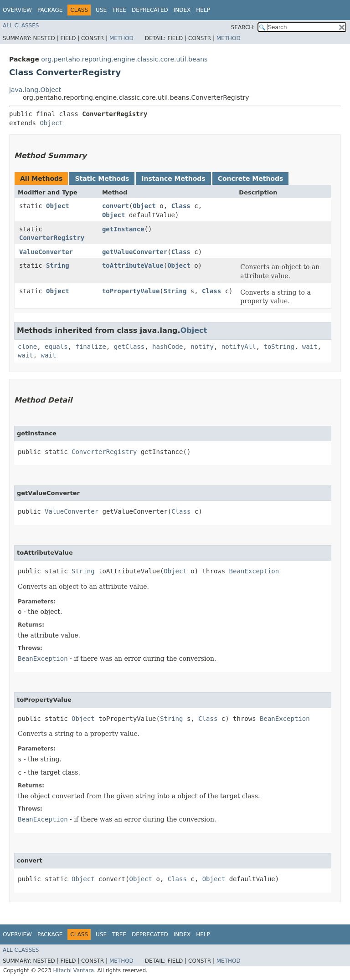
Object (51, 123)
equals (56, 347)
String (58, 265)
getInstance (123, 229)
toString (279, 347)
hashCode (167, 347)
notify (202, 347)
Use (101, 10)
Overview (17, 10)
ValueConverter (46, 252)
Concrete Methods (251, 179)
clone (27, 347)
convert (116, 206)
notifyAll (239, 347)
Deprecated (150, 10)
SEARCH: (243, 27)
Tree (119, 10)
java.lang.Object (35, 90)
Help (203, 10)
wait (310, 347)
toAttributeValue (133, 265)
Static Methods (102, 179)
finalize (90, 347)
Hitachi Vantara (73, 970)
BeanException (254, 571)
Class (181, 206)
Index (182, 10)
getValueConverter (135, 252)
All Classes (21, 26)
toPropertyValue (131, 291)
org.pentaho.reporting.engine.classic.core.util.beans (124, 59)
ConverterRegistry (52, 238)
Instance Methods (173, 179)
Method (121, 38)
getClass (129, 347)
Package (50, 10)
